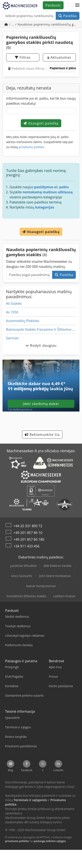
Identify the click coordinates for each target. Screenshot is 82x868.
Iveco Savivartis (22, 576)
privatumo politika (31, 147)
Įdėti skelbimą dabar (41, 404)
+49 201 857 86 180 (29, 539)
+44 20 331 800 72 (28, 526)
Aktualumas (59, 57)
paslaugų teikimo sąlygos (50, 841)
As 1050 (12, 312)
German (12, 338)
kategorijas (45, 207)
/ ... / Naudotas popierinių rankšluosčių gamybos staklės (42, 24)
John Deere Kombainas (55, 576)
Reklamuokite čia (42, 435)
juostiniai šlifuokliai (23, 566)
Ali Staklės (14, 303)
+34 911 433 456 (26, 546)
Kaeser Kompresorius (41, 586)
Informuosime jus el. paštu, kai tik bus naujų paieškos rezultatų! (41, 101)
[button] (77, 5)
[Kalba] (71, 5)
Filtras (23, 57)
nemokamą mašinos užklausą (48, 192)
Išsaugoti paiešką (41, 123)
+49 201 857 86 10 (28, 533)
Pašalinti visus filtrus (26, 68)
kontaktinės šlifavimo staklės (26, 596)
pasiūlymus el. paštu (51, 187)
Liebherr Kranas (64, 596)
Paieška (68, 16)
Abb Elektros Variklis (57, 566)
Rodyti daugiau (41, 345)
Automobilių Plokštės (23, 321)
